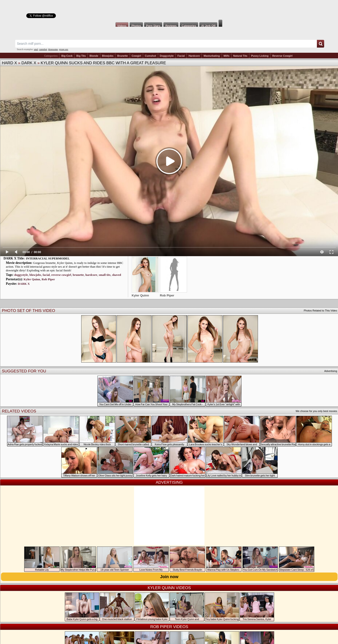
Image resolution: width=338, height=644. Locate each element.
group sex (63, 49)
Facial (181, 56)
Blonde (94, 56)
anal (36, 49)
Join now (169, 577)
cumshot (43, 49)
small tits (105, 275)
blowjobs (35, 275)
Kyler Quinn (32, 279)
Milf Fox (169, 10)
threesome (53, 49)
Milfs (227, 56)
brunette (78, 275)
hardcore (91, 275)
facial (46, 275)
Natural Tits (240, 56)
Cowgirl (136, 56)
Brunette (122, 56)
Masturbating (212, 56)
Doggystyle (167, 56)
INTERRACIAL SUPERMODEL (48, 258)
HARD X (9, 63)
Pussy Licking (260, 56)
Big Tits (81, 56)
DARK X (29, 63)
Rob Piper (48, 279)
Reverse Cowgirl (282, 56)
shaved (116, 275)
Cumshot (150, 56)
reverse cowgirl (61, 275)
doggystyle (21, 275)
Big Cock (67, 56)
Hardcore (194, 56)
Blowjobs (108, 56)
